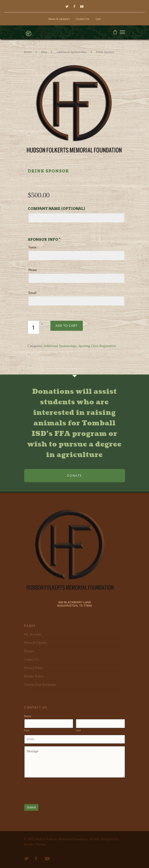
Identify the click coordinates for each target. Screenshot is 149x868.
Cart (98, 19)
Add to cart (67, 326)
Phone (33, 270)
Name (33, 247)
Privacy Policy (34, 668)
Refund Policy (34, 676)
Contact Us (82, 19)
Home (28, 52)
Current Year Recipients (40, 685)
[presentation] (61, 790)
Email (33, 293)
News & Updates (59, 19)
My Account (33, 634)
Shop (44, 52)
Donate (29, 651)
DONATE (74, 476)
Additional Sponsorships (72, 52)
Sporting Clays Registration (97, 346)
